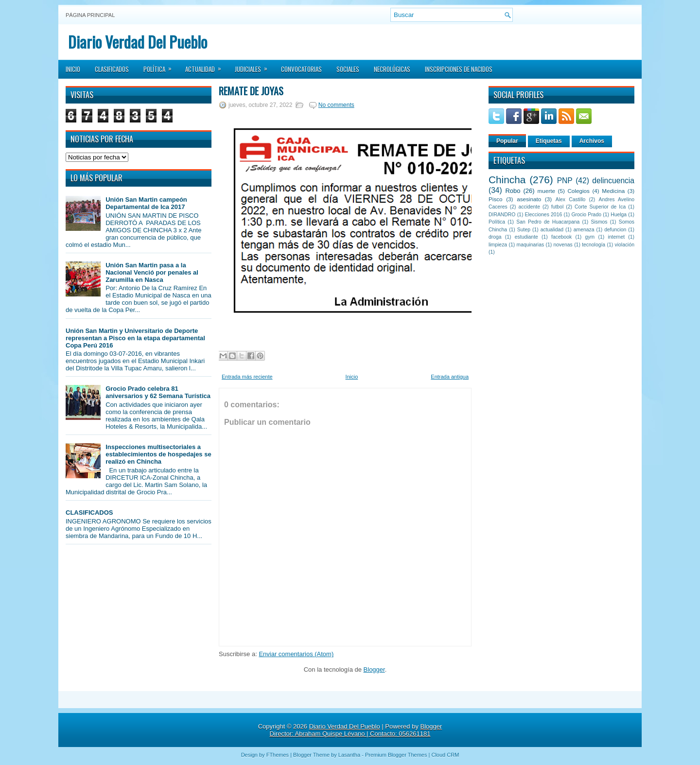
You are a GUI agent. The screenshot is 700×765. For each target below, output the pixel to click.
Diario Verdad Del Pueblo (138, 42)
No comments (336, 105)
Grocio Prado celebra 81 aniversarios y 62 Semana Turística (158, 392)
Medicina (613, 191)
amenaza (584, 230)
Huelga (619, 215)
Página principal (90, 15)
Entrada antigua (450, 377)
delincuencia (613, 181)
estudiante (526, 237)
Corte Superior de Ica (600, 207)
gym (590, 237)
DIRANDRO (502, 215)
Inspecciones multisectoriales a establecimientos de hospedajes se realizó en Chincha (158, 454)
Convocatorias (301, 69)
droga (495, 237)
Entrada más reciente (247, 377)
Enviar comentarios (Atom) (296, 654)
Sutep (524, 230)
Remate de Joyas (251, 91)
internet (616, 237)
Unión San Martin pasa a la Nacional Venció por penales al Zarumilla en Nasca (152, 272)
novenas (563, 245)
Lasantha (349, 755)
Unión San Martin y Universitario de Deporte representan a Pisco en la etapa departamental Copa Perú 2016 (135, 338)
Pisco (496, 199)
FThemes (278, 755)
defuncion (615, 230)
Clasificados (112, 69)
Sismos (599, 222)
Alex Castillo (571, 200)
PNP (565, 181)
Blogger (374, 669)
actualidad (552, 230)
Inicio (73, 69)
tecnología (594, 245)
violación (625, 245)
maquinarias (531, 245)
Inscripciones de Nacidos (459, 69)
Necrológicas (392, 69)
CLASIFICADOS (89, 513)
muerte (546, 191)
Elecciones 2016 (544, 215)
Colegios (578, 191)
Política (161, 66)
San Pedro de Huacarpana (548, 222)
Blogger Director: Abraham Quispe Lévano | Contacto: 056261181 (356, 730)
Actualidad (206, 66)
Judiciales (254, 66)
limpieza (498, 245)
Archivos (592, 141)
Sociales (348, 69)
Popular (507, 141)
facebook (561, 237)
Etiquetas (549, 141)
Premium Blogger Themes (396, 755)
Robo (513, 191)
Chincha (507, 180)
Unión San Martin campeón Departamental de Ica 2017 (146, 203)
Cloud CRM (445, 755)
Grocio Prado (586, 215)
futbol (557, 207)
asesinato (529, 199)
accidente (529, 207)
